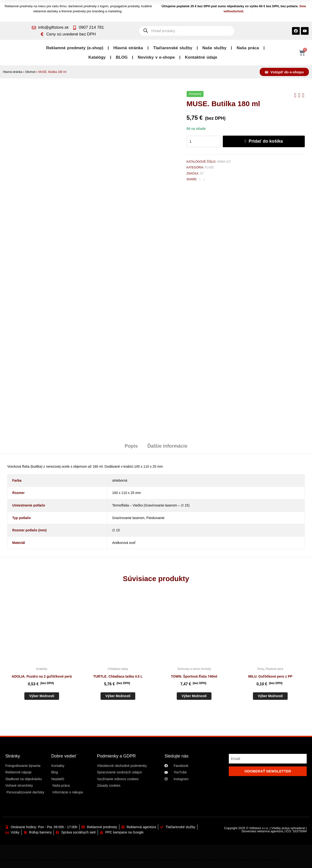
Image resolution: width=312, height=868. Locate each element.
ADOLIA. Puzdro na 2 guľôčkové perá (42, 676)
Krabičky (42, 669)
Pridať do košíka (266, 141)
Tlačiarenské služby (173, 48)
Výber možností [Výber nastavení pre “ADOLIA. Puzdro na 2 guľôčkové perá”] (42, 696)
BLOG (122, 57)
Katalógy (97, 57)
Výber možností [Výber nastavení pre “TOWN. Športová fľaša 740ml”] (194, 696)
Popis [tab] (131, 446)
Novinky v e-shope (156, 57)
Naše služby (214, 48)
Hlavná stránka (128, 48)
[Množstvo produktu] (203, 141)
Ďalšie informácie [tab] (167, 446)
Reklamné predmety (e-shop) (75, 48)
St (202, 174)
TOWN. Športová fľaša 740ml (194, 676)
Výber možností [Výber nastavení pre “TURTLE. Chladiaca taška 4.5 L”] (118, 696)
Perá (261, 669)
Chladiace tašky (118, 669)
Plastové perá (274, 669)
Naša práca (248, 48)
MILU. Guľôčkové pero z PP (270, 676)
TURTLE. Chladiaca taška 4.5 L (118, 676)
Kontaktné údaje (201, 57)
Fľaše (209, 167)
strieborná (120, 480)
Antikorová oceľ (124, 543)
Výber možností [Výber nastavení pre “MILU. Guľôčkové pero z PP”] (270, 696)
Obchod (30, 72)
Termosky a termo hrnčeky (194, 669)
